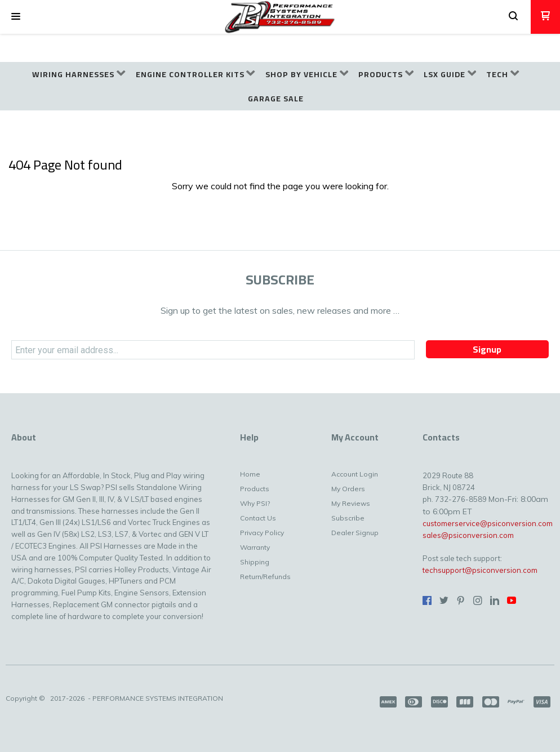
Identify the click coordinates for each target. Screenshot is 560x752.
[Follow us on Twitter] (444, 600)
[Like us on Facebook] (427, 600)
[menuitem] (79, 75)
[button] (16, 17)
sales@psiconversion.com (468, 535)
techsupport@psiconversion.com (480, 570)
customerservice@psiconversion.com (488, 523)
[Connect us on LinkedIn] (495, 600)
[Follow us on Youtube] (512, 600)
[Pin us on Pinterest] (461, 600)
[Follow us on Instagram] (478, 600)
